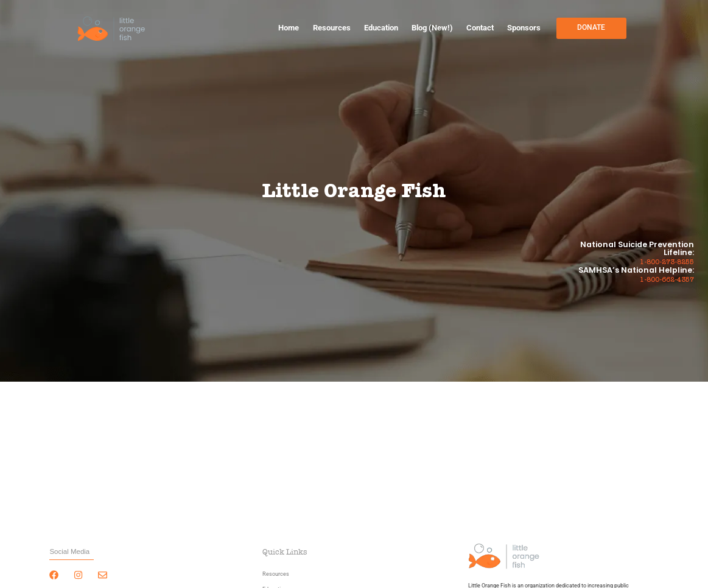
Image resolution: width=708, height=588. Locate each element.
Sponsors (524, 28)
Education (381, 28)
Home (289, 28)
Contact (480, 28)
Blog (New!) (432, 28)
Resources (332, 28)
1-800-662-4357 (667, 280)
